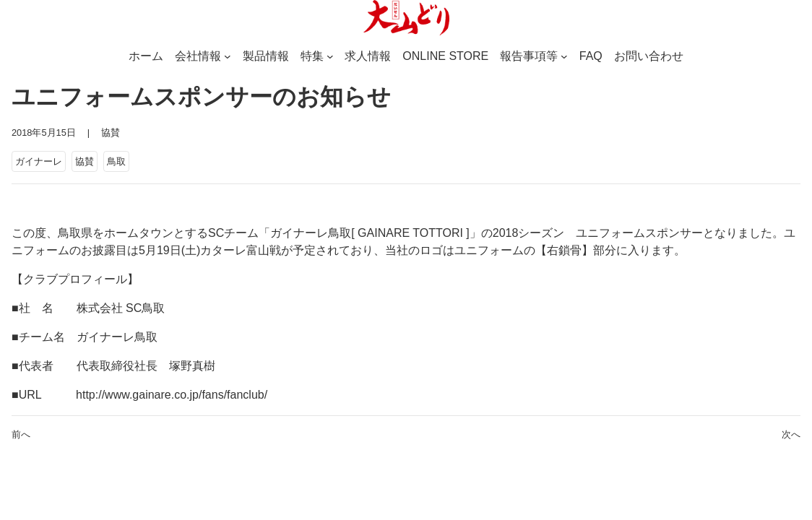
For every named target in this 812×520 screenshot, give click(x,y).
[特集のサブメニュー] (330, 56)
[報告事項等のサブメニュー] (564, 56)
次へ (791, 434)
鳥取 (116, 161)
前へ (21, 434)
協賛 (111, 133)
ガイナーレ (39, 161)
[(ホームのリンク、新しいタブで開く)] (406, 18)
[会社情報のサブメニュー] (228, 56)
